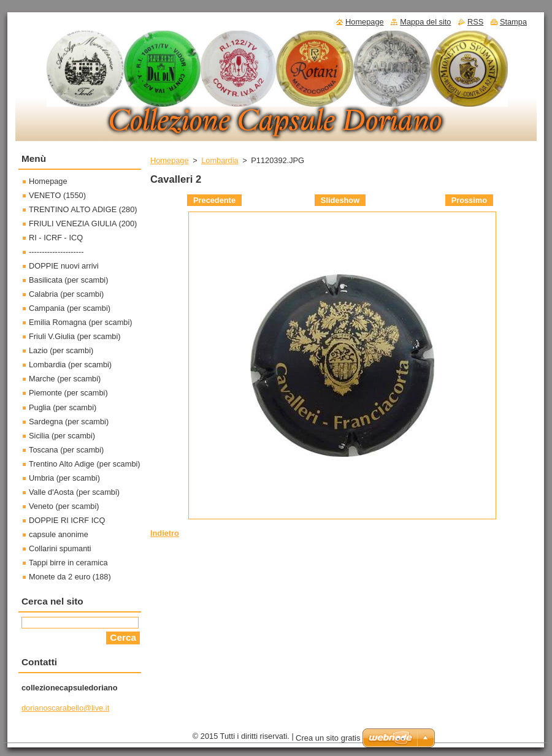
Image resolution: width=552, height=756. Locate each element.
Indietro (165, 533)
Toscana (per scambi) (66, 450)
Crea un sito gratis (328, 738)
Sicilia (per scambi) (62, 436)
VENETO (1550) (57, 195)
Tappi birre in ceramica (68, 563)
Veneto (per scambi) (64, 506)
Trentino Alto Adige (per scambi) (85, 464)
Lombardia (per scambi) (70, 365)
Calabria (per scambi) (66, 294)
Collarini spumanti (60, 548)
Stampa (513, 22)
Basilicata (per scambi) (68, 280)
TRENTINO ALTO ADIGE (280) (83, 209)
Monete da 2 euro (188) (70, 577)
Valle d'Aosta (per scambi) (74, 492)
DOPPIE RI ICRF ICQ (67, 520)
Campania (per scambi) (70, 308)
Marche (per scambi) (65, 379)
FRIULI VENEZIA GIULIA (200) (83, 223)
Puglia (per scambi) (63, 407)
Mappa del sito (425, 22)
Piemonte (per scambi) (68, 393)
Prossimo (469, 200)
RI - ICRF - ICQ (56, 238)
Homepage (170, 160)
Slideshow (340, 200)
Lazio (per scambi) (61, 350)
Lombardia (220, 160)
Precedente (214, 200)
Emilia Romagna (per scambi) (81, 322)
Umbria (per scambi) (64, 478)
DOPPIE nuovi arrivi (64, 266)
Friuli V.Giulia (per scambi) (75, 336)
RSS (475, 22)
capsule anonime (59, 534)
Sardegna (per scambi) (69, 422)
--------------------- (56, 252)
